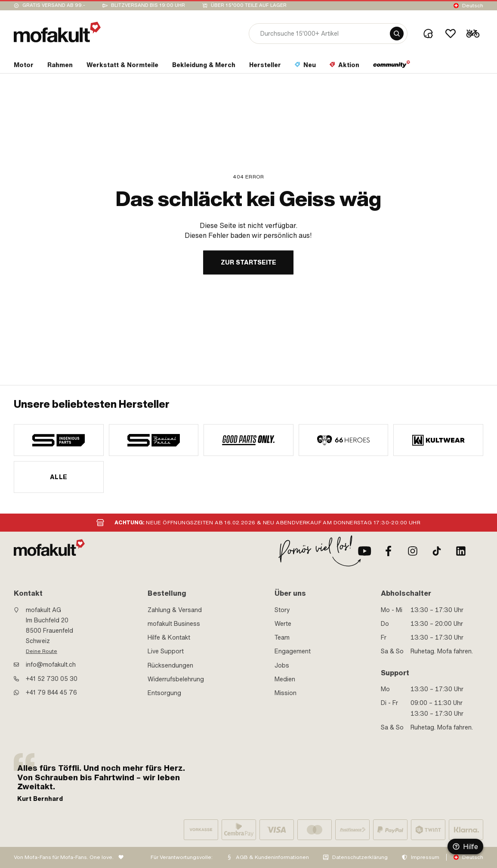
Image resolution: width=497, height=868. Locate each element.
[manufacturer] (59, 440)
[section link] (24, 67)
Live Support (166, 651)
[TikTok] (437, 551)
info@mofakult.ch (51, 665)
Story (282, 610)
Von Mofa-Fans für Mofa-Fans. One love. (64, 857)
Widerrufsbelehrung (176, 679)
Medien (285, 679)
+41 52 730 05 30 (52, 679)
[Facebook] (389, 551)
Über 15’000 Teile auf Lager (249, 5)
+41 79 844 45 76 (51, 693)
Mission (286, 693)
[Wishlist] (451, 34)
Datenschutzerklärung (360, 857)
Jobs (282, 665)
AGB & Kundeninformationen (272, 857)
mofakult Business (174, 624)
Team (282, 637)
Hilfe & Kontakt (169, 637)
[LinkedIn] (461, 551)
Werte (283, 624)
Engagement (293, 651)
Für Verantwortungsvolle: (182, 857)
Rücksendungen (170, 665)
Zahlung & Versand (175, 610)
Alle (59, 477)
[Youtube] (364, 551)
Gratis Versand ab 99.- (54, 5)
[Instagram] (413, 551)
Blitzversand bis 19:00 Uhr (148, 5)
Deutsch (473, 6)
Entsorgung (164, 693)
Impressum (425, 857)
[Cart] (473, 34)
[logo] (57, 32)
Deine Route (42, 651)
